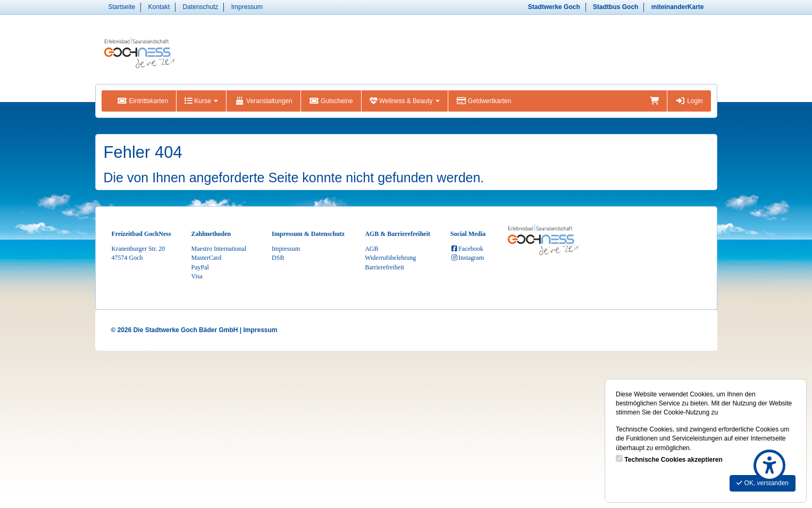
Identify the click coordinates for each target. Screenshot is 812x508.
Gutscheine (331, 101)
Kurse (201, 101)
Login (689, 101)
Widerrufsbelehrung (390, 258)
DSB (278, 258)
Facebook (467, 249)
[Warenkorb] (654, 101)
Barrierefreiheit (384, 267)
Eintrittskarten (143, 101)
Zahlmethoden (211, 234)
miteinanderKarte (678, 7)
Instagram (467, 258)
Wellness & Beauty (405, 101)
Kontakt (159, 7)
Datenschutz (201, 7)
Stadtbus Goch (616, 7)
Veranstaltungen (263, 101)
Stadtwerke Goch (554, 7)
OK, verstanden (763, 483)
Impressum (247, 7)
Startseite (122, 7)
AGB (371, 249)
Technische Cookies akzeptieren (673, 460)
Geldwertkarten (484, 101)
